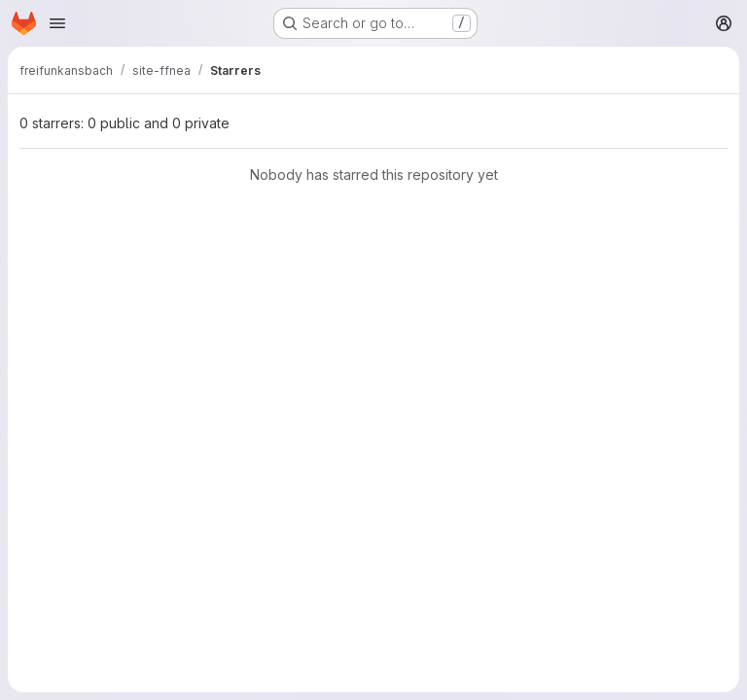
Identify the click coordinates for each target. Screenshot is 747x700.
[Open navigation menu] (57, 23)
